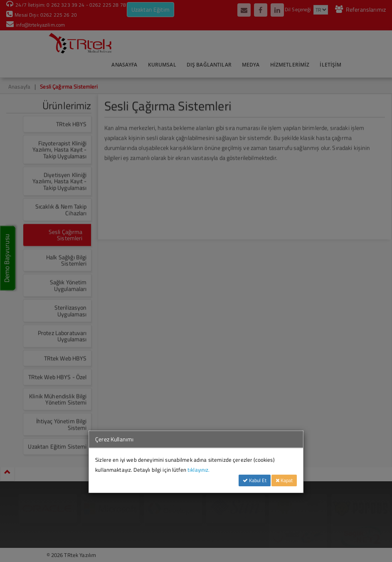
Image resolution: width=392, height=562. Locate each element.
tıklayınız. (199, 470)
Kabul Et (255, 480)
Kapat (284, 480)
